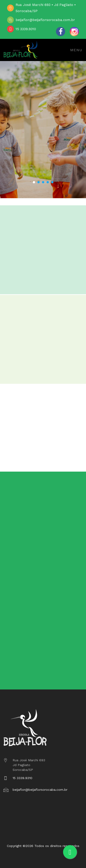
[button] (34, 182)
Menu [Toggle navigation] (76, 50)
